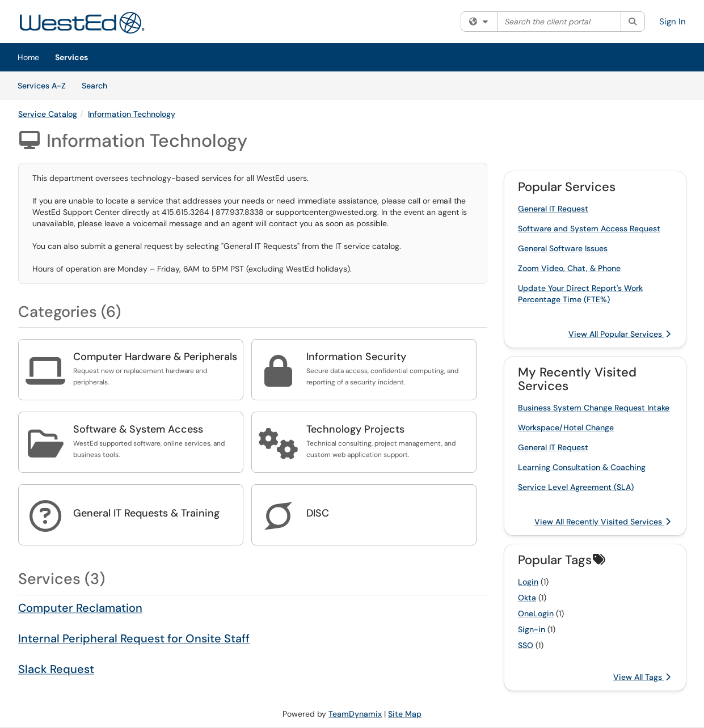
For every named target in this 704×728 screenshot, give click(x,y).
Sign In (673, 22)
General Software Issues (563, 248)
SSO (526, 645)
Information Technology (132, 114)
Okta (527, 598)
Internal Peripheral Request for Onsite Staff (134, 638)
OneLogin (536, 613)
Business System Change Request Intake (594, 408)
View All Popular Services (619, 334)
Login (528, 582)
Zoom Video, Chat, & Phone (569, 268)
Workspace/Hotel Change (566, 428)
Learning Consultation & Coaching (582, 467)
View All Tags (642, 677)
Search (98, 85)
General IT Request (553, 209)
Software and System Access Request (589, 228)
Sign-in (532, 629)
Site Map (405, 714)
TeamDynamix (355, 714)
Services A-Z (42, 86)
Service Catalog (48, 114)
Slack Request (56, 669)
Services (71, 57)
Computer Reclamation (80, 608)
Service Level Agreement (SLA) (576, 487)
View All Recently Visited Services (602, 522)
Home (28, 57)
